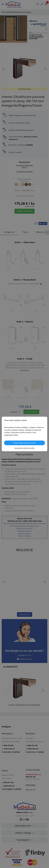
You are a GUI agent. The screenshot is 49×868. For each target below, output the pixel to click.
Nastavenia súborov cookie (24, 448)
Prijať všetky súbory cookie (24, 443)
